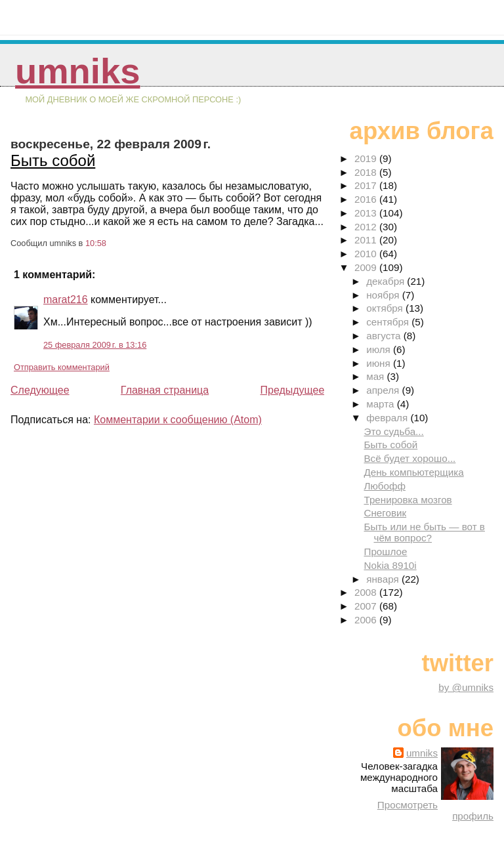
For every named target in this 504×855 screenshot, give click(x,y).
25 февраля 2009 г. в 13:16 (95, 345)
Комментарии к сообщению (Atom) (178, 420)
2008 (367, 592)
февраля (388, 418)
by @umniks (466, 687)
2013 (367, 213)
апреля (384, 390)
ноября (384, 295)
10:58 (96, 243)
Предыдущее (292, 390)
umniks (77, 71)
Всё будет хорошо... (409, 458)
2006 (367, 620)
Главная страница (165, 390)
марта (381, 404)
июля (380, 349)
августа (385, 336)
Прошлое (385, 552)
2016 (367, 199)
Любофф (385, 486)
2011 (367, 240)
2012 (367, 227)
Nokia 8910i (390, 565)
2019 (367, 158)
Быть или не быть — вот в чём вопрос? (424, 532)
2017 (367, 185)
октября (386, 308)
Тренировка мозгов (408, 500)
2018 (367, 172)
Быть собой (53, 160)
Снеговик (385, 513)
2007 (367, 606)
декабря (387, 281)
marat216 (66, 300)
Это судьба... (393, 431)
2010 (367, 254)
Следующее (40, 390)
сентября (389, 322)
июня (380, 363)
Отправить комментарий (62, 367)
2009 (367, 267)
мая (376, 376)
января (384, 579)
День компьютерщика (413, 472)
